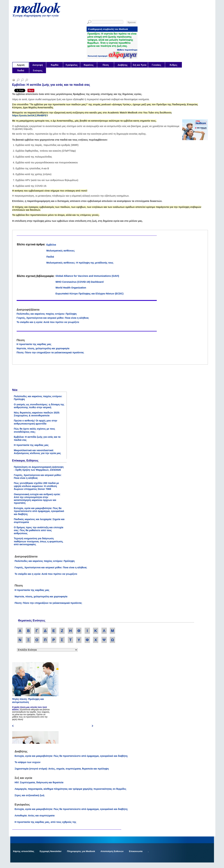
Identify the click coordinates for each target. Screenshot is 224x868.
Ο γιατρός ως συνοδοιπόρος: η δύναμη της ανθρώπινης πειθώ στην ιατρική (39, 406)
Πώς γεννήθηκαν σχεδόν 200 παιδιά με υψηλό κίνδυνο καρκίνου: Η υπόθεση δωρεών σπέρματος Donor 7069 (37, 486)
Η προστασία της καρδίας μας (34, 344)
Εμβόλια (51, 245)
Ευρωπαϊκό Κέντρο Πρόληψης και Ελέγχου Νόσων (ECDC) (89, 294)
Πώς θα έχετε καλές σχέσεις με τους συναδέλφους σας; (35, 430)
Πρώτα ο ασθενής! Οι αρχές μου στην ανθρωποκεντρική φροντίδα (36, 422)
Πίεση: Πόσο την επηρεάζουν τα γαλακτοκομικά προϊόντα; (50, 352)
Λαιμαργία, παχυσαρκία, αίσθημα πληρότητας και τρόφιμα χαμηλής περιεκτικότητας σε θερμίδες (70, 789)
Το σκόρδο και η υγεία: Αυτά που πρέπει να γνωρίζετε (48, 322)
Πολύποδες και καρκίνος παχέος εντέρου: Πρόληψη (47, 314)
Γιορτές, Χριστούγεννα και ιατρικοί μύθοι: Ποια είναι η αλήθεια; (53, 318)
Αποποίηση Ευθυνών (112, 851)
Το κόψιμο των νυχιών (28, 762)
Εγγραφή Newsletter (51, 851)
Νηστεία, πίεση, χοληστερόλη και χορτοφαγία (43, 348)
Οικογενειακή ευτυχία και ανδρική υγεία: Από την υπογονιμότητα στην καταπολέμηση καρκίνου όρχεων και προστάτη (37, 499)
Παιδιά (50, 257)
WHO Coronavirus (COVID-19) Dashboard (80, 282)
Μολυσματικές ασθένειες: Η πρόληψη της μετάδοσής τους (80, 263)
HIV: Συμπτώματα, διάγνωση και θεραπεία (39, 782)
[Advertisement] (38, 377)
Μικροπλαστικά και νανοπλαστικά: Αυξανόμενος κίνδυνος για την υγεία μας (37, 452)
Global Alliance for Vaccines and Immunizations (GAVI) (87, 276)
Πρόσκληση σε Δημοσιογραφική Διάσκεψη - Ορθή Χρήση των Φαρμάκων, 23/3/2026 (39, 468)
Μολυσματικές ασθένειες (61, 251)
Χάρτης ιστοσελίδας (24, 851)
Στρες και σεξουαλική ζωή (29, 795)
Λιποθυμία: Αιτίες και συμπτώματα (35, 816)
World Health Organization (71, 288)
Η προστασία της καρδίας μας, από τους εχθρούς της (45, 822)
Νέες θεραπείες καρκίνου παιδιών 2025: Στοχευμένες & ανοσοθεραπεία (37, 414)
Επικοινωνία (136, 851)
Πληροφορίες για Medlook (81, 851)
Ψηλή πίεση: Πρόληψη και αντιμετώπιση (28, 700)
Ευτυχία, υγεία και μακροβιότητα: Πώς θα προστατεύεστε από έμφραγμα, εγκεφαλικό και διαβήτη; (39, 511)
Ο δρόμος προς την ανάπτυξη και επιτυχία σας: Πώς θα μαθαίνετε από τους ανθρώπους (39, 530)
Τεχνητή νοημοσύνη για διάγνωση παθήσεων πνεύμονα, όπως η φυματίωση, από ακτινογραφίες (39, 541)
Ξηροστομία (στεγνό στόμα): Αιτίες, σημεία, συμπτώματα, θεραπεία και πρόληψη (62, 769)
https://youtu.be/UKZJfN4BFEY (30, 115)
